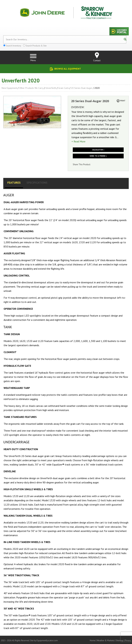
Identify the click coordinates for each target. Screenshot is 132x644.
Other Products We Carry (31, 88)
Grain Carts (64, 88)
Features (14, 183)
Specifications (37, 183)
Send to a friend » (98, 156)
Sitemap (120, 640)
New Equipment (9, 88)
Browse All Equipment (68, 69)
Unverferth (51, 88)
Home (93, 640)
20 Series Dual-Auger (82, 88)
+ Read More (78, 141)
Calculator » (98, 150)
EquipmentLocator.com (47, 640)
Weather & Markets (106, 640)
